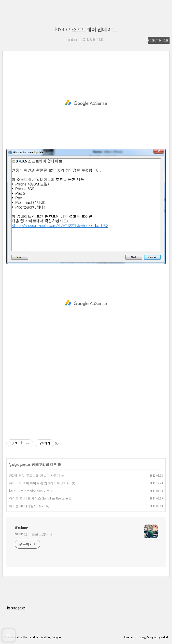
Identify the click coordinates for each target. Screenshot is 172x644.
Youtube (46, 637)
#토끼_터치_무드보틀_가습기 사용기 (35, 475)
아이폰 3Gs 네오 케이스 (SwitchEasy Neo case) (38, 498)
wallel (164, 637)
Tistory (141, 637)
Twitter (23, 637)
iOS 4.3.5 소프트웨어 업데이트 (86, 29)
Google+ (56, 637)
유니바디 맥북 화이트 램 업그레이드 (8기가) (40, 483)
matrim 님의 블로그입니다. (34, 534)
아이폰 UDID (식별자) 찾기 (27, 506)
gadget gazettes (20, 465)
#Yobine (21, 527)
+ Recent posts (15, 608)
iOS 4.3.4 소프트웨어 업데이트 (29, 491)
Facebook (34, 637)
